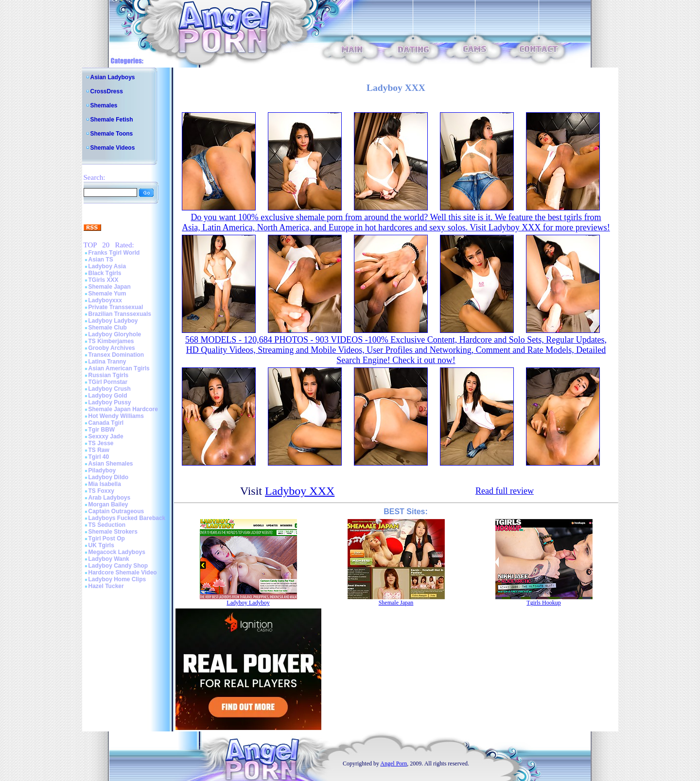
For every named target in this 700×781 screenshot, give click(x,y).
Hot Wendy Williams (116, 416)
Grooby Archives (112, 348)
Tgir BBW (102, 430)
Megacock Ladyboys (117, 552)
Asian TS (101, 260)
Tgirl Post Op (107, 538)
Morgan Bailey (108, 504)
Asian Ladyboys (113, 77)
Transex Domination (116, 355)
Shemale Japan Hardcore (123, 409)
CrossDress (107, 91)
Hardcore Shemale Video (123, 573)
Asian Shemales (111, 464)
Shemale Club (108, 328)
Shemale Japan (110, 287)
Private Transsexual (116, 307)
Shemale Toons (112, 134)
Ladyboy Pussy (110, 402)
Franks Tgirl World (114, 253)
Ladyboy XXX (300, 491)
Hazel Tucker (106, 586)
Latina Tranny (107, 362)
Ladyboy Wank (109, 559)
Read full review (505, 491)
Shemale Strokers (113, 532)
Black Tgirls (105, 273)
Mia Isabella (105, 484)
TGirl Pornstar (108, 382)
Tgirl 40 (99, 457)
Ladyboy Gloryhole (115, 334)
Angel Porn (394, 764)
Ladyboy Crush (110, 389)
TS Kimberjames (111, 341)
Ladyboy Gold (108, 396)
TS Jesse (101, 443)
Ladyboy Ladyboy (113, 321)
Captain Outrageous (116, 511)
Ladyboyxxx (105, 300)
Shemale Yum (107, 294)
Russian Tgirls (109, 375)
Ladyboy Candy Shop (118, 566)
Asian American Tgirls (119, 368)
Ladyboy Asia (107, 266)
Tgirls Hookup (543, 603)
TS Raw (99, 450)
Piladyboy (102, 470)
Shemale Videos (113, 148)
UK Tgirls (101, 545)
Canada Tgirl (106, 423)
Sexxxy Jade (106, 436)
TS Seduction (107, 525)
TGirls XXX (104, 280)
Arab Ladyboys (110, 498)
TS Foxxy (101, 491)
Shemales (104, 105)
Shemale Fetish (112, 120)
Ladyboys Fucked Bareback (127, 518)
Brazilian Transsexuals (120, 314)
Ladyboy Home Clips (117, 579)
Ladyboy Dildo (109, 477)
